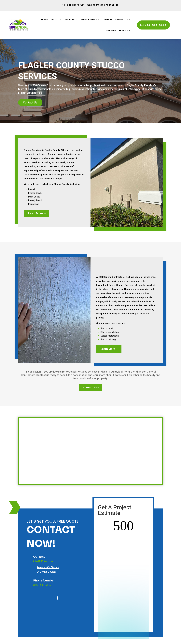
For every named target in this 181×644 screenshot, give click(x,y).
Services (70, 20)
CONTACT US (90, 388)
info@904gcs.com (44, 561)
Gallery (108, 20)
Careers (111, 30)
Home (44, 20)
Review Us (124, 30)
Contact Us (123, 20)
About (55, 20)
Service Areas (89, 20)
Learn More (35, 213)
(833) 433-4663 (155, 25)
